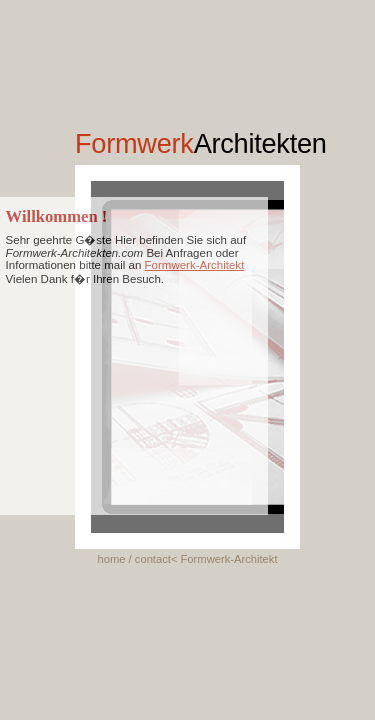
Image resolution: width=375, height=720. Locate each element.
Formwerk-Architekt (195, 265)
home (111, 559)
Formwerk (201, 143)
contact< (158, 559)
